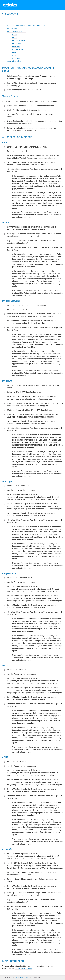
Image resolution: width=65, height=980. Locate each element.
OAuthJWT (17, 43)
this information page (23, 969)
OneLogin (16, 46)
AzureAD (16, 58)
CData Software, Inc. (22, 978)
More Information (14, 61)
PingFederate (18, 49)
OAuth (15, 37)
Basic (15, 35)
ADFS (15, 55)
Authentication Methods (17, 32)
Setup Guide (12, 29)
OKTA (15, 52)
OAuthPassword (19, 40)
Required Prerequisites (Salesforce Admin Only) (26, 26)
